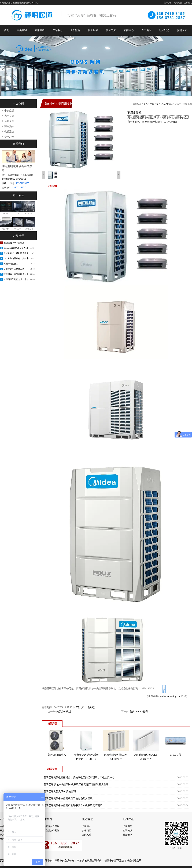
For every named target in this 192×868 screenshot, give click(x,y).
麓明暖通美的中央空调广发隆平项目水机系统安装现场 (73, 805)
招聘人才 (182, 30)
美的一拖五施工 (11, 264)
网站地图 (178, 3)
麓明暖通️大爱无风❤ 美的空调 (60, 791)
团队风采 (93, 30)
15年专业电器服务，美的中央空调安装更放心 (16, 259)
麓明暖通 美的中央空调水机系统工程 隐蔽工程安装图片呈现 (76, 785)
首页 (6, 30)
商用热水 (9, 126)
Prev (2, 64)
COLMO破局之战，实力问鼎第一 (16, 249)
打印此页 (79, 707)
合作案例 (75, 30)
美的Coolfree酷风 (139, 712)
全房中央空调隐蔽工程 (14, 269)
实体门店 (111, 30)
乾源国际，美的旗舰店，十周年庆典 (16, 275)
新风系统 (9, 121)
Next (186, 64)
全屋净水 (9, 137)
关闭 (92, 707)
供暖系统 (9, 132)
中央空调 (22, 30)
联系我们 (188, 3)
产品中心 (57, 30)
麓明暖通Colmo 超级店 (14, 243)
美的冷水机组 (64, 712)
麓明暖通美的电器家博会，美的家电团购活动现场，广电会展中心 (79, 778)
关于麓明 (146, 30)
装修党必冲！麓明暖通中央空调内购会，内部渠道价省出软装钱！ (16, 254)
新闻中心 (129, 30)
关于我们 (168, 3)
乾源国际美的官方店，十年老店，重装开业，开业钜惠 (16, 280)
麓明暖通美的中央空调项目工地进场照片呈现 (68, 798)
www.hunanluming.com (169, 696)
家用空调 (40, 30)
